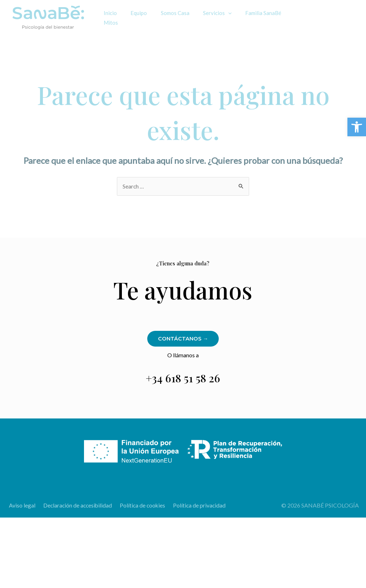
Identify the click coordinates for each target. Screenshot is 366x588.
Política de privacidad (194, 506)
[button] (357, 127)
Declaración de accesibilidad (75, 506)
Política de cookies (139, 506)
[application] (218, 13)
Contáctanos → (183, 339)
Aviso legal (20, 506)
